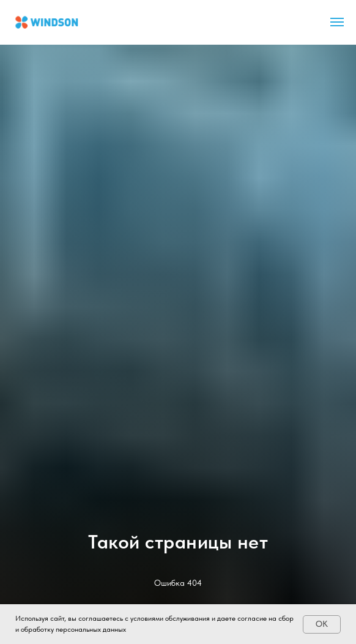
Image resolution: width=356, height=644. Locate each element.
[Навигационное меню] (337, 22)
